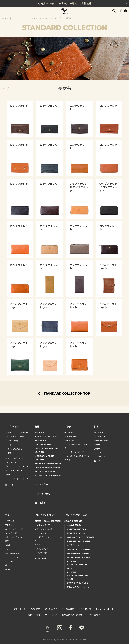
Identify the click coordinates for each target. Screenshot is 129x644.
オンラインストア (42, 525)
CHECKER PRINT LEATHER (48, 467)
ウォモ (8, 475)
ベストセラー (70, 437)
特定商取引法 (85, 609)
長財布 (69, 18)
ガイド (38, 545)
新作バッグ (69, 441)
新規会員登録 (19, 609)
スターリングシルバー (44, 529)
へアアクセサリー (13, 533)
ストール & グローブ (14, 537)
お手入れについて (75, 545)
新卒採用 (95, 615)
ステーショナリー (13, 557)
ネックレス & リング (14, 529)
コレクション (19, 18)
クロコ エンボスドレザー (16, 458)
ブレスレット (11, 525)
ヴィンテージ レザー (14, 471)
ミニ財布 (98, 453)
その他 (67, 460)
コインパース (100, 457)
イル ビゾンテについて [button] (76, 515)
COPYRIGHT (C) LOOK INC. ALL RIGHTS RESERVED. (65, 640)
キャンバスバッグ (15, 449)
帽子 (7, 541)
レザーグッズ (40, 533)
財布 (60, 18)
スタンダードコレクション (41, 18)
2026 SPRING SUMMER (46, 437)
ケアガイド (42, 553)
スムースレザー (12, 462)
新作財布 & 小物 (101, 441)
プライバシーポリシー (105, 609)
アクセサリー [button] (12, 515)
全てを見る (39, 433)
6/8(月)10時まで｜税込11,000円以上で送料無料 (64, 3)
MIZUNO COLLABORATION (48, 476)
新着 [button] (37, 427)
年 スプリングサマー (16, 433)
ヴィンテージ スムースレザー (17, 466)
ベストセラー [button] (41, 484)
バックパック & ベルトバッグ (77, 456)
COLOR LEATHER (43, 445)
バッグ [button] (68, 427)
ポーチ (8, 565)
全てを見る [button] (40, 503)
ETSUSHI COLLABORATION (48, 521)
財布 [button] (96, 427)
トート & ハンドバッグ (74, 452)
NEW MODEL (41, 441)
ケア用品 (9, 561)
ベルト (8, 545)
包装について (43, 549)
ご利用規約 (35, 609)
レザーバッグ (13, 441)
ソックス (9, 549)
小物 (9, 453)
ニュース (9, 485)
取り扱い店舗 (40, 558)
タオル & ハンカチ (13, 553)
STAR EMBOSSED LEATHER (48, 463)
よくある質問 (68, 609)
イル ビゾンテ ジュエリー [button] (47, 515)
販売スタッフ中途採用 (73, 615)
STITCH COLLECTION (45, 472)
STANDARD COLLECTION (65, 28)
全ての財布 (99, 461)
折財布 (97, 449)
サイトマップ (51, 615)
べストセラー (100, 437)
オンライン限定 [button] (42, 493)
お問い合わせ (34, 615)
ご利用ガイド (51, 609)
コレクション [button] (12, 427)
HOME (5, 18)
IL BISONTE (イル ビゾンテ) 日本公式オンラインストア (64, 11)
